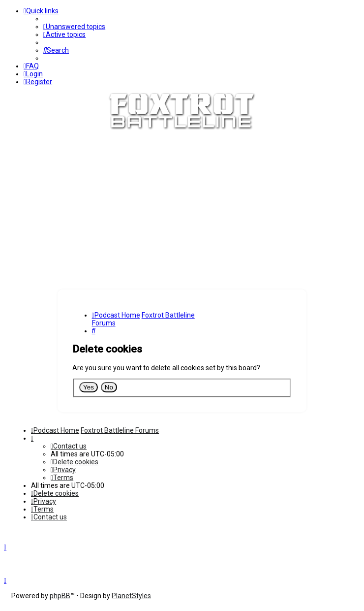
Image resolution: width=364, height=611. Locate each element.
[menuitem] (74, 27)
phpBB (60, 596)
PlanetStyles (131, 596)
